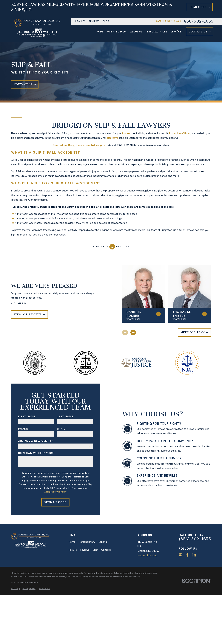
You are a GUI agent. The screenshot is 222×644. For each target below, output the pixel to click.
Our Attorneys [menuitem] (117, 32)
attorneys (112, 138)
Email (61, 429)
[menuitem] (15, 589)
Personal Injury (87, 542)
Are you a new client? (36, 441)
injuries (126, 133)
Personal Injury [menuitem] (157, 32)
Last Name (65, 416)
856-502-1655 (199, 21)
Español (103, 542)
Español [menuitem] (176, 32)
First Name (27, 416)
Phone (23, 429)
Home (72, 542)
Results (80, 21)
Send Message (55, 502)
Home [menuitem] (100, 32)
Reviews (94, 21)
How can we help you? (36, 453)
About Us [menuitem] (136, 32)
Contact (106, 550)
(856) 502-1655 (195, 539)
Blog (106, 21)
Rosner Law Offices (180, 133)
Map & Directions (147, 555)
